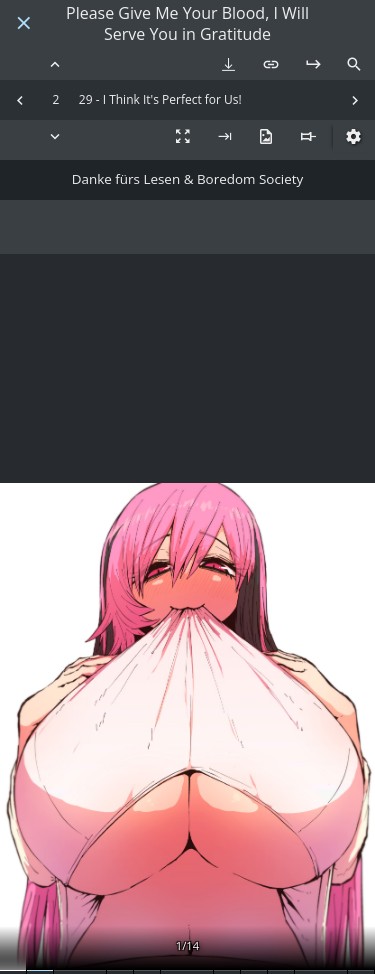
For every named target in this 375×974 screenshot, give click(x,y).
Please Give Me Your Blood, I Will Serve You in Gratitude (187, 24)
